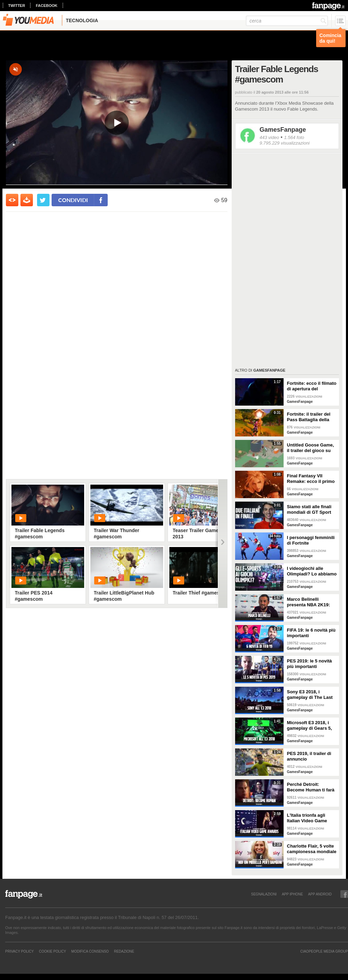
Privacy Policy (19, 951)
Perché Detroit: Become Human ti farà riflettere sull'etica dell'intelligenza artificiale (311, 787)
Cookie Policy (52, 951)
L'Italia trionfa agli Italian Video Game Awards (307, 818)
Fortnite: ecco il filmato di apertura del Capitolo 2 (312, 386)
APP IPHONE (292, 894)
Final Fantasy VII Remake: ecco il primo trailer (311, 479)
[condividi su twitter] (43, 200)
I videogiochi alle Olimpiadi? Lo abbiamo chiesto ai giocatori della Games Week (312, 571)
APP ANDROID (320, 894)
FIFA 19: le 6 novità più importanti (311, 633)
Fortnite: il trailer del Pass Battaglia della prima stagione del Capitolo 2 (309, 417)
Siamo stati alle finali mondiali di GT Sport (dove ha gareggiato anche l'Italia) (309, 510)
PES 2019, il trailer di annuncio (309, 756)
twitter (17, 6)
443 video (269, 137)
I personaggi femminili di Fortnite (311, 540)
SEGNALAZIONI (264, 894)
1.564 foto (294, 137)
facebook (46, 6)
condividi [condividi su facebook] (73, 200)
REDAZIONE (124, 951)
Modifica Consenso (90, 951)
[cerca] (287, 21)
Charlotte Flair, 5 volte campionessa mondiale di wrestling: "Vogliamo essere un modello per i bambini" (312, 849)
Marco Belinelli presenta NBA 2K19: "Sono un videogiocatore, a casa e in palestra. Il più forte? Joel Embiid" (311, 602)
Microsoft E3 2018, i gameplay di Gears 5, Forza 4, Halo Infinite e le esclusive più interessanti (311, 726)
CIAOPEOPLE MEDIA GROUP (324, 951)
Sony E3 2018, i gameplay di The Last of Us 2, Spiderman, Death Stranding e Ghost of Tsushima (310, 695)
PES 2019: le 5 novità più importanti (310, 664)
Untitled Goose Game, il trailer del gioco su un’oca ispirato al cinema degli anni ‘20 (311, 448)
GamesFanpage (283, 130)
